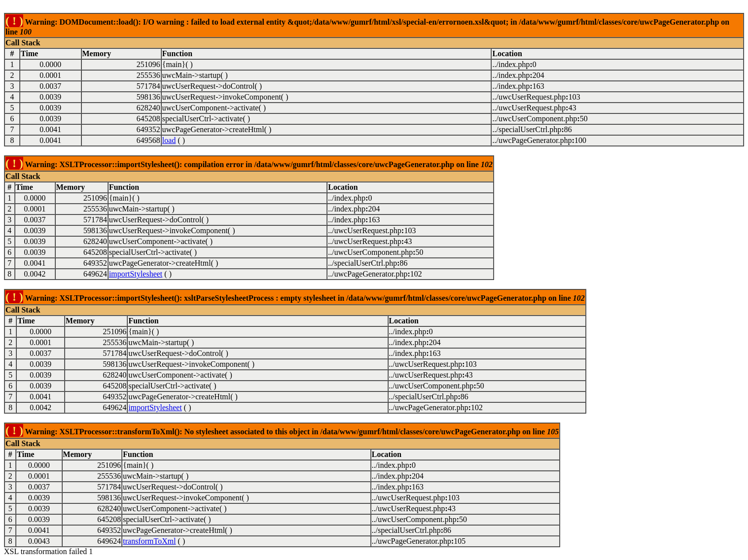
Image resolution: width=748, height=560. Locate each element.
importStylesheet (136, 274)
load (169, 140)
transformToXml (149, 541)
